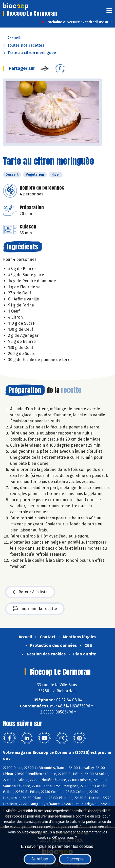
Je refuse (40, 859)
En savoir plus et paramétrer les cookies (57, 846)
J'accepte (75, 859)
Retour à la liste (30, 592)
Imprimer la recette (35, 609)
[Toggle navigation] (109, 12)
